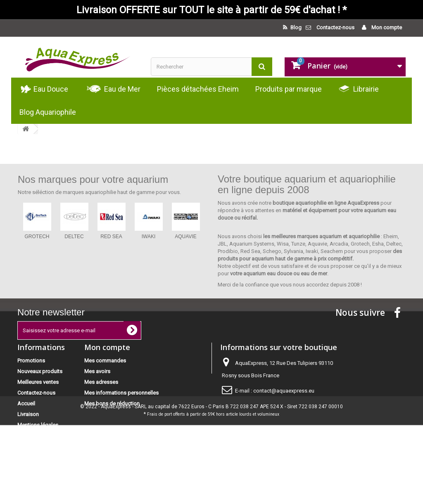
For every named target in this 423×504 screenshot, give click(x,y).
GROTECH (37, 237)
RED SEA (111, 237)
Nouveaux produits (40, 371)
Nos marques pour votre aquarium (93, 179)
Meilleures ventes (38, 382)
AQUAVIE (185, 237)
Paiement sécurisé (39, 436)
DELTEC (74, 237)
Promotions (31, 361)
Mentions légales (38, 425)
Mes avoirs (97, 371)
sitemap (27, 465)
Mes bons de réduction (112, 403)
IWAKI (149, 237)
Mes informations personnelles (121, 393)
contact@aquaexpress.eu (284, 391)
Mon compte (386, 27)
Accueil (26, 403)
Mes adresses (101, 382)
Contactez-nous (335, 27)
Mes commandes (105, 361)
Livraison (28, 414)
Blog (295, 27)
